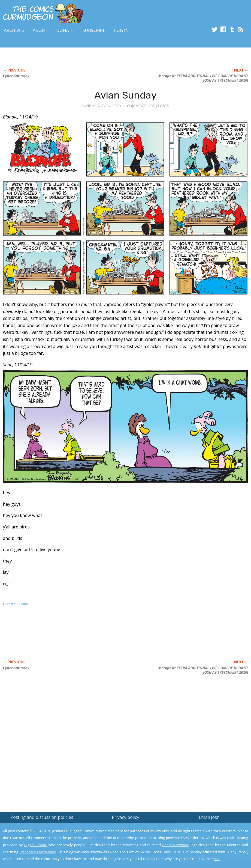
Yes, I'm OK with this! (205, 848)
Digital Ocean (35, 845)
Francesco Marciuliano (38, 852)
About (40, 30)
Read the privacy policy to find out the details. (202, 834)
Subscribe (94, 30)
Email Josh (209, 817)
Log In (121, 30)
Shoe (24, 604)
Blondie (9, 604)
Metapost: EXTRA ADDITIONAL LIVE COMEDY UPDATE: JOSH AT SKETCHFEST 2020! (203, 78)
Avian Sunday (125, 95)
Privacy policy (125, 817)
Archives (14, 30)
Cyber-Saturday (16, 76)
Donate (65, 30)
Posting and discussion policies (42, 817)
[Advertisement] (102, 639)
